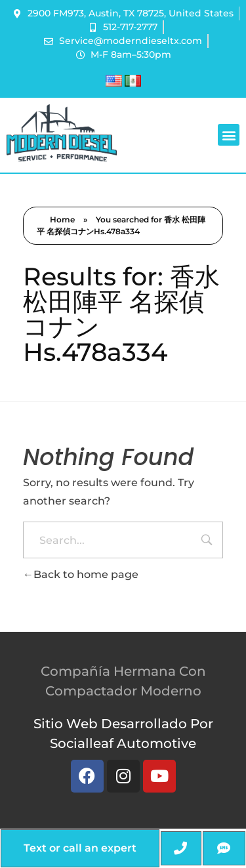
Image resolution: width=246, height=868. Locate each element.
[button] (229, 135)
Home (62, 219)
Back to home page (81, 574)
